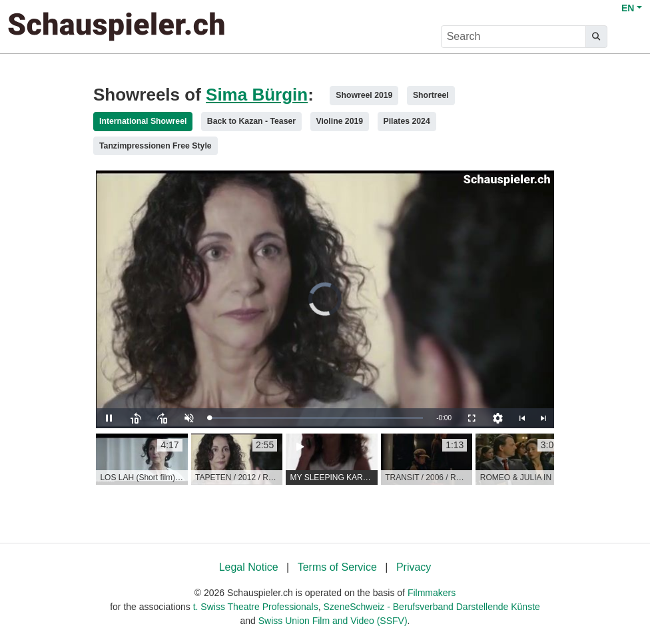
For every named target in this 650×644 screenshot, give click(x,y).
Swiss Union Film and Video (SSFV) (333, 621)
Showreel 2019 (364, 95)
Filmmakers (432, 593)
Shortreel (431, 95)
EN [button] (628, 8)
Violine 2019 (340, 121)
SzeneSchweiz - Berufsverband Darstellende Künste (432, 607)
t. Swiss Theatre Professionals (256, 607)
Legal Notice (249, 567)
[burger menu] (627, 37)
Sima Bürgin (257, 95)
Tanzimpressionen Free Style (156, 146)
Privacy (414, 567)
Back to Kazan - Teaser (251, 121)
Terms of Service (337, 567)
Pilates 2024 (407, 121)
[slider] (316, 418)
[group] (142, 460)
